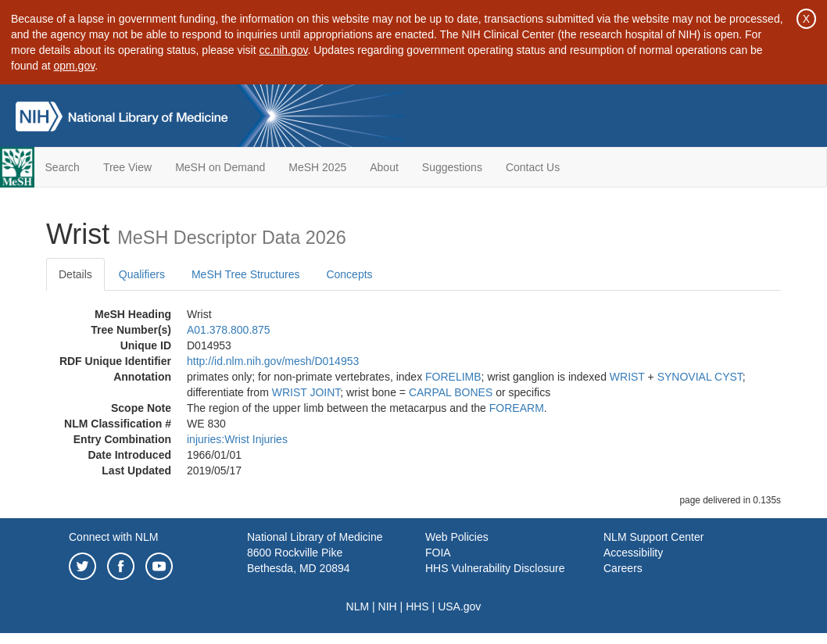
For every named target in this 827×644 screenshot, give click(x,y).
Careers (623, 568)
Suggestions (452, 167)
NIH (388, 606)
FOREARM (517, 408)
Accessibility (633, 553)
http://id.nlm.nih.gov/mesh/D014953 (273, 361)
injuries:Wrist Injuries (237, 439)
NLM (358, 606)
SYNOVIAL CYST (700, 377)
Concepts (349, 274)
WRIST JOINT (306, 392)
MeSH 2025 (317, 167)
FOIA (438, 553)
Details (75, 274)
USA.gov (459, 606)
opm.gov (75, 66)
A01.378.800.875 (229, 330)
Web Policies (457, 537)
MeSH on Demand (220, 167)
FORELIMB (453, 377)
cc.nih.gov (284, 50)
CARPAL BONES (451, 392)
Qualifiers (142, 274)
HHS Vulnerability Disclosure (495, 568)
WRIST (627, 377)
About (384, 167)
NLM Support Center (653, 537)
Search (63, 167)
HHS (417, 606)
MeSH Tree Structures (246, 274)
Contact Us (533, 167)
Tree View (127, 167)
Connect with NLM (113, 537)
